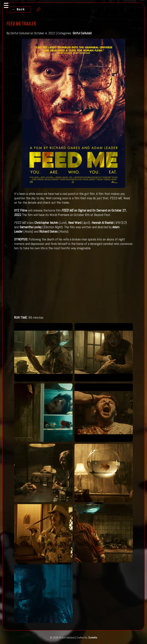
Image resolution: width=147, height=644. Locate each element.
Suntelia (93, 637)
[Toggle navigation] (6, 5)
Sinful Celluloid (82, 33)
